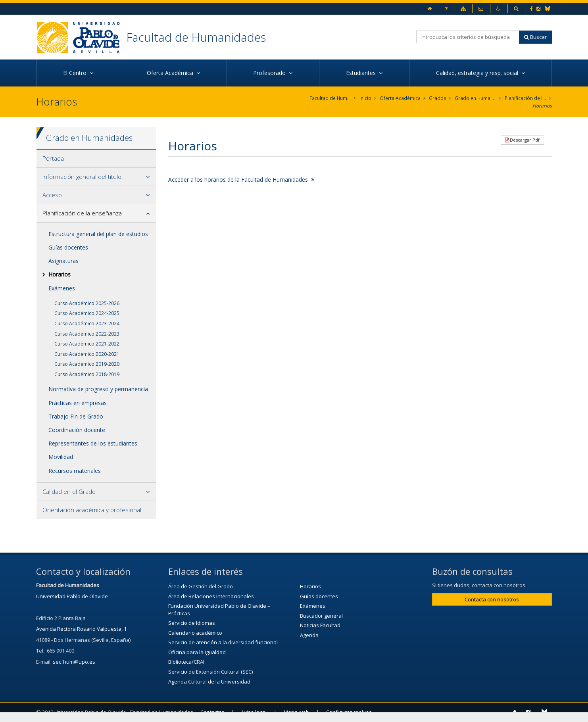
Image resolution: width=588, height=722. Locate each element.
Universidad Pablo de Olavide (72, 596)
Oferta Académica (401, 98)
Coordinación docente (77, 430)
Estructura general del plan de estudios (98, 234)
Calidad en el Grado (69, 492)
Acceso (52, 195)
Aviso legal (254, 712)
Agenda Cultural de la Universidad (209, 682)
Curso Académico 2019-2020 (87, 364)
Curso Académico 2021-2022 (87, 344)
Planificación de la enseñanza (526, 98)
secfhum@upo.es (74, 662)
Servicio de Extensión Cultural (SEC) (210, 672)
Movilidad (61, 457)
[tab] (96, 159)
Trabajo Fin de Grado (76, 416)
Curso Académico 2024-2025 (87, 313)
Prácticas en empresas (78, 403)
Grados (438, 98)
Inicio (366, 98)
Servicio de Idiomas (192, 623)
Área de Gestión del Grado (201, 586)
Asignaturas (63, 261)
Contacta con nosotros (492, 599)
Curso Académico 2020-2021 (87, 354)
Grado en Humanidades (476, 98)
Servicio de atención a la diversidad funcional (223, 643)
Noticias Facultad (320, 625)
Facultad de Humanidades (196, 37)
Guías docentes (68, 247)
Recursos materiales (75, 471)
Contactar (212, 712)
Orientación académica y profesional (92, 510)
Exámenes (62, 288)
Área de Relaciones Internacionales (211, 596)
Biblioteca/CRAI (186, 662)
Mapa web (296, 712)
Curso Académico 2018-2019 (87, 374)
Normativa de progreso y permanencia (98, 389)
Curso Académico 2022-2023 (87, 334)
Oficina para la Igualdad (197, 652)
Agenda (309, 635)
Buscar (535, 37)
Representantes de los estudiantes (93, 443)
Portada (53, 158)
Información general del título (82, 177)
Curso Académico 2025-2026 (87, 303)
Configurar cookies (349, 712)
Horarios (542, 106)
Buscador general (321, 616)
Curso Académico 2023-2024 (87, 324)
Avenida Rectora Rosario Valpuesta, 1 (81, 629)
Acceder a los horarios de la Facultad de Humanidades (241, 180)
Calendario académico (195, 633)
